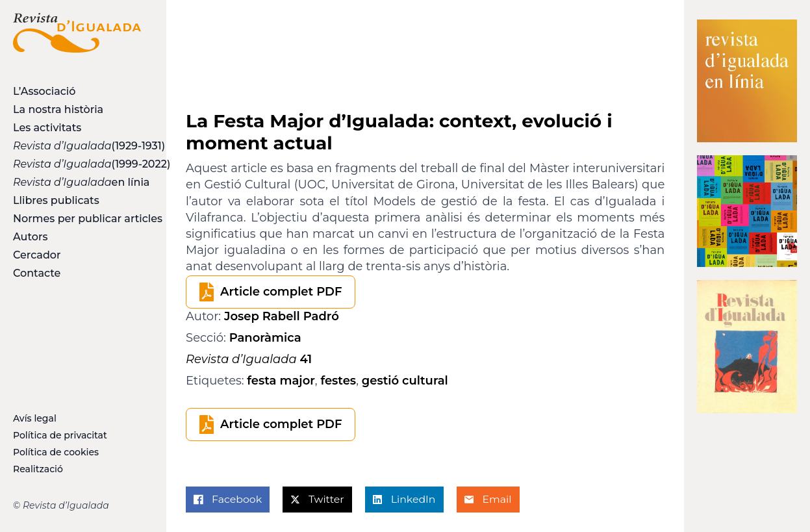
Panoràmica (265, 338)
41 (249, 359)
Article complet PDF (281, 292)
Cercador (37, 255)
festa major (281, 381)
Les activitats (47, 128)
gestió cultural (405, 381)
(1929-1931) (77, 146)
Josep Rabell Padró (282, 316)
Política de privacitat (60, 435)
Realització (38, 469)
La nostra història (58, 109)
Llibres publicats (56, 200)
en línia (77, 182)
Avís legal (35, 418)
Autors (30, 237)
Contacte (37, 273)
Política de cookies (56, 452)
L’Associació (44, 91)
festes (338, 381)
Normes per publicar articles (77, 219)
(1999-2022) (77, 164)
